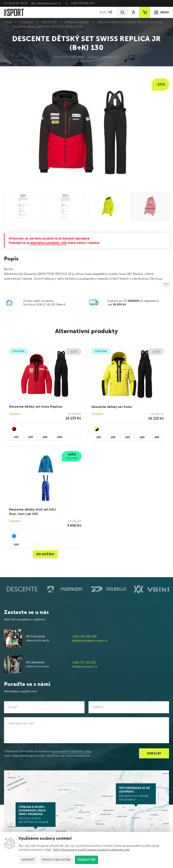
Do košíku (45, 554)
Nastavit (28, 860)
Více (166, 284)
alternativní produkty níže (48, 243)
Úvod (8, 22)
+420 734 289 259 (82, 3)
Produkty (26, 22)
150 (142, 437)
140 (60, 437)
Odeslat (154, 753)
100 (16, 545)
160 (157, 437)
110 (16, 437)
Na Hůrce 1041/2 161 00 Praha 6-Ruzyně (36, 814)
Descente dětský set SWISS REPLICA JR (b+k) (130, 22)
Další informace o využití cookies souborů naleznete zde (91, 850)
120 (31, 437)
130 (45, 437)
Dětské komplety (77, 22)
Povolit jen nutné (56, 860)
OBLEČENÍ (49, 22)
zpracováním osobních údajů (72, 751)
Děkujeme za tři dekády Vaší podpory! (136, 794)
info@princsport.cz (49, 3)
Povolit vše (86, 860)
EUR (103, 12)
